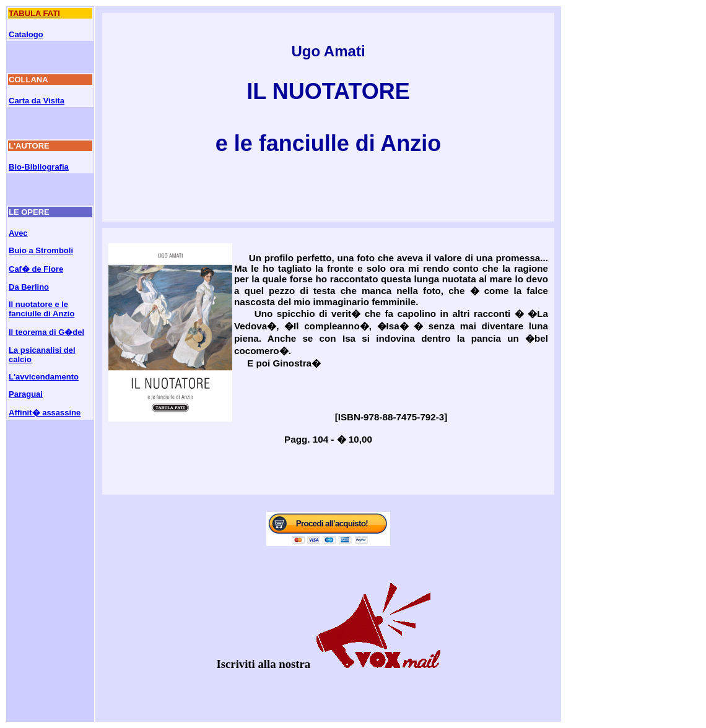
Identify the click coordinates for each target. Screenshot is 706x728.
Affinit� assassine (45, 413)
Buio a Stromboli (41, 250)
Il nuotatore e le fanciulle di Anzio (41, 309)
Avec (18, 233)
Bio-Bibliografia (39, 167)
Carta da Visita (37, 101)
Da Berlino (29, 287)
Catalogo (26, 34)
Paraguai (26, 394)
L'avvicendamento (44, 377)
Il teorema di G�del (46, 332)
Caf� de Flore (36, 269)
